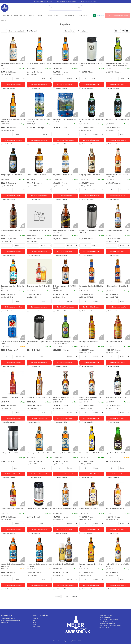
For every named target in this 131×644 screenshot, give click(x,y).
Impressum (4, 623)
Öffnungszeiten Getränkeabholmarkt (67, 1)
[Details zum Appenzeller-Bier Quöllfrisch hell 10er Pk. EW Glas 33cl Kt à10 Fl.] (118, 49)
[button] (84, 31)
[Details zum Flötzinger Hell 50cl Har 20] (118, 327)
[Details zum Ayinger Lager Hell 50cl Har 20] (13, 160)
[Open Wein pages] (44, 15)
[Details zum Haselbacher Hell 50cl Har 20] (118, 383)
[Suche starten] (79, 8)
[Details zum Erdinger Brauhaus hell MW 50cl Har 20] (65, 272)
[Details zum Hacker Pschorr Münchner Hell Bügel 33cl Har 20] (65, 383)
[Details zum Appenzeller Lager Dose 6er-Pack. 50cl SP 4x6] (39, 105)
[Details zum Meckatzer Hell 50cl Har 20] (118, 494)
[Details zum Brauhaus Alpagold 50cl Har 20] (13, 216)
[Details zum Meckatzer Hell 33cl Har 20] (92, 494)
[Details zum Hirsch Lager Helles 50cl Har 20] (65, 439)
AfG (34, 621)
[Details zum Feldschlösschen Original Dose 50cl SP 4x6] (13, 327)
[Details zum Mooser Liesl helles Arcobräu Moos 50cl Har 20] (39, 550)
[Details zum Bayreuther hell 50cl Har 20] (65, 160)
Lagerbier (3, 20)
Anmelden (100, 15)
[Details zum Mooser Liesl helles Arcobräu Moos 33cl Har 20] (13, 550)
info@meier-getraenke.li (107, 623)
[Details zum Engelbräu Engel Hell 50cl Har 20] (39, 272)
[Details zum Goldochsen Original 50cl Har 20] (39, 383)
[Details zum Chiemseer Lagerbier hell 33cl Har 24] (118, 216)
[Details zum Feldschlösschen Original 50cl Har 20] (118, 272)
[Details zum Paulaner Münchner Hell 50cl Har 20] (92, 550)
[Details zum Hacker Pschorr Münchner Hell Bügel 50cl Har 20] (92, 383)
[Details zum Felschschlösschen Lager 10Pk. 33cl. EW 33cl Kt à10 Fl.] (65, 327)
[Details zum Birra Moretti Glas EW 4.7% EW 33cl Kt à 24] (118, 160)
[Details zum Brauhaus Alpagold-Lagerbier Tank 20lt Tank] (92, 216)
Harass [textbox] (17, 79)
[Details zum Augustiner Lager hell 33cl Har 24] (118, 105)
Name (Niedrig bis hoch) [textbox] (16, 31)
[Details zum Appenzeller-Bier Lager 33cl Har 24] (39, 49)
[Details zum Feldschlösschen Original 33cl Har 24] (92, 272)
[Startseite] (11, 8)
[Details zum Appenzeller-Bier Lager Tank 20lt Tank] (92, 49)
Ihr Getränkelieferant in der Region (43, 1)
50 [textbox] (116, 31)
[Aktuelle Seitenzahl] (73, 31)
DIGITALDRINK (76, 641)
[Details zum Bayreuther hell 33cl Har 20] (39, 160)
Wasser (35, 619)
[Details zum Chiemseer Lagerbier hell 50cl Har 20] (13, 272)
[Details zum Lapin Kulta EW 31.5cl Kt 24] (118, 439)
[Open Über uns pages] (87, 15)
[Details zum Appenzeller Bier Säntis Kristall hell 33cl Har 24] (13, 105)
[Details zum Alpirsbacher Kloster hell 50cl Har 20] (13, 49)
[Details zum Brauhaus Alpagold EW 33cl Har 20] (39, 216)
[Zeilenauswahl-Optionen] (6, 31)
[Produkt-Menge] (7, 79)
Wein (35, 625)
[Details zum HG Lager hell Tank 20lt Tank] (13, 439)
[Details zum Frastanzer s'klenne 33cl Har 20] (13, 383)
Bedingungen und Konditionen (10, 621)
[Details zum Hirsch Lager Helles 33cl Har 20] (39, 439)
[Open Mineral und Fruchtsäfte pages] (25, 15)
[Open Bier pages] (34, 15)
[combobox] (65, 8)
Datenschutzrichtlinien (8, 619)
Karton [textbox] (122, 79)
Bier (34, 623)
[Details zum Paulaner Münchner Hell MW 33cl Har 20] (118, 550)
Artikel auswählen (8, 88)
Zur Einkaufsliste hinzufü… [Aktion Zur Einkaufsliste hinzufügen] (13, 85)
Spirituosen (37, 626)
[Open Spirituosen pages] (58, 15)
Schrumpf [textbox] (44, 134)
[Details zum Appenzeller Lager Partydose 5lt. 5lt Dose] (65, 105)
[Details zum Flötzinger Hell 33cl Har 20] (92, 327)
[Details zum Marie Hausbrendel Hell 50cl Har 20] (65, 494)
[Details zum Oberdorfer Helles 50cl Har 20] (65, 550)
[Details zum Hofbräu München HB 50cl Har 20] (92, 439)
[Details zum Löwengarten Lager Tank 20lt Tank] (39, 494)
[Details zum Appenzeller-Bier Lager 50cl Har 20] (65, 49)
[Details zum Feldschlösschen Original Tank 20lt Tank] (39, 327)
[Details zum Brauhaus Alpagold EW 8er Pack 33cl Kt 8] (65, 216)
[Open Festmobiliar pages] (74, 15)
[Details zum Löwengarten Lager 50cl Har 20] (13, 494)
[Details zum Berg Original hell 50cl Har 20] (92, 160)
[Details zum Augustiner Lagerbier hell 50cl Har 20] (92, 105)
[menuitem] (14, 15)
